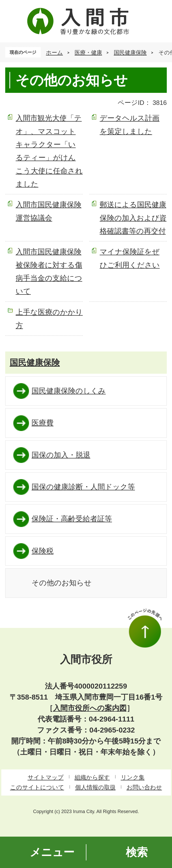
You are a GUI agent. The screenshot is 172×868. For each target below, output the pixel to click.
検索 (137, 852)
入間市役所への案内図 (90, 708)
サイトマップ (46, 777)
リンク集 (133, 777)
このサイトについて (37, 787)
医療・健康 (88, 52)
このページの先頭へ (145, 628)
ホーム (54, 52)
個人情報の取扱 (95, 787)
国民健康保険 (130, 52)
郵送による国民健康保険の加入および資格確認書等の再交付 (133, 218)
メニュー (52, 852)
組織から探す (92, 777)
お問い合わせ (144, 787)
